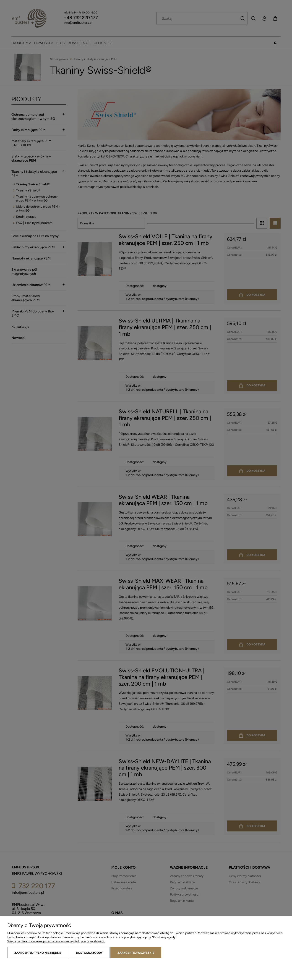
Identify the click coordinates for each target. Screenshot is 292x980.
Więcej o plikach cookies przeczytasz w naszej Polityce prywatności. (56, 941)
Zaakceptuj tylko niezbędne (38, 953)
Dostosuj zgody (89, 953)
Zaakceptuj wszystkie (136, 953)
